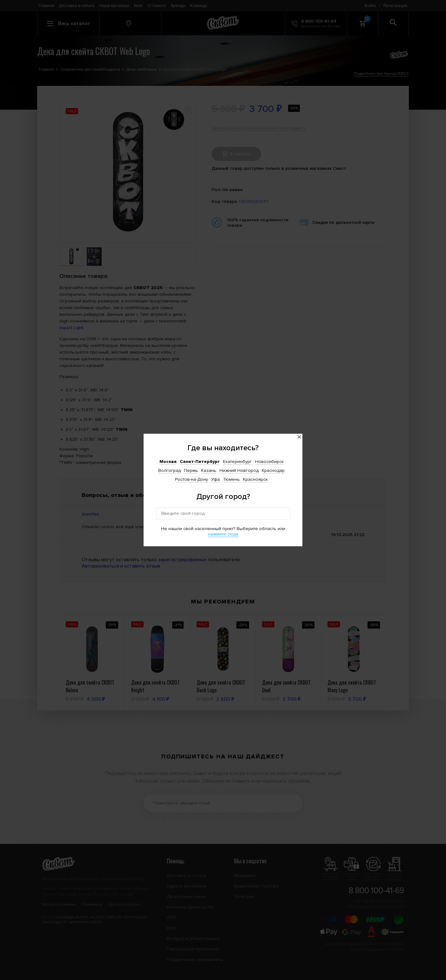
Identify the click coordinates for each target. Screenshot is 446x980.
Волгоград (169, 470)
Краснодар (273, 470)
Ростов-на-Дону (192, 479)
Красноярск (255, 479)
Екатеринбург (237, 462)
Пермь (191, 470)
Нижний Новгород (239, 470)
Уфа (216, 479)
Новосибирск (269, 462)
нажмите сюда (223, 534)
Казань (209, 470)
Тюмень (231, 479)
